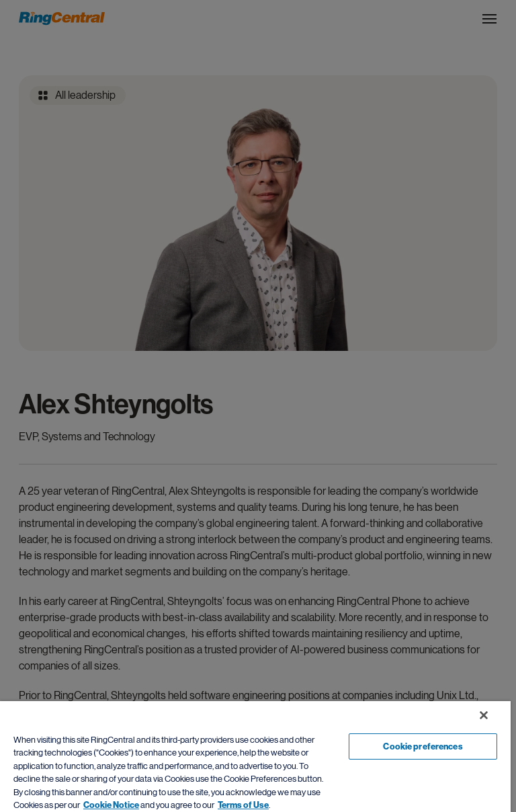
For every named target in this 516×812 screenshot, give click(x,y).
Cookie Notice (111, 805)
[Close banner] (484, 715)
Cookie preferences (423, 746)
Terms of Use (243, 805)
